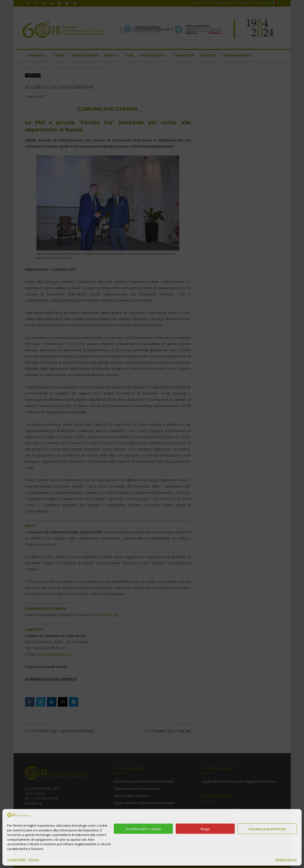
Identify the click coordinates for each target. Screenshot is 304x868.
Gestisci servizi (286, 859)
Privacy (34, 859)
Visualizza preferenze (267, 829)
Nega (205, 829)
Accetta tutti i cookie (143, 829)
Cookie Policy (17, 859)
